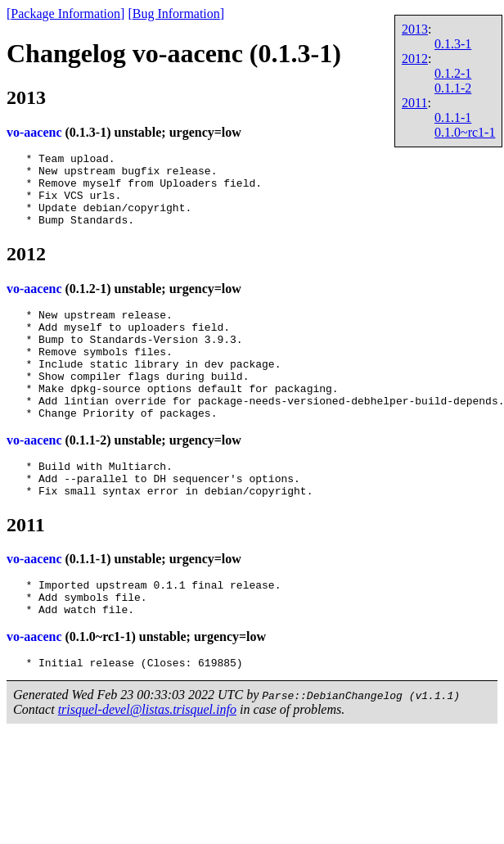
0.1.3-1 (453, 44)
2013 (415, 29)
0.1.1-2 (453, 88)
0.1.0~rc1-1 (465, 132)
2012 (415, 59)
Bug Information (176, 14)
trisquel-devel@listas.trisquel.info (147, 763)
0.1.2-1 (453, 73)
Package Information (65, 14)
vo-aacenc (34, 132)
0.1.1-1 (453, 117)
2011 (414, 103)
